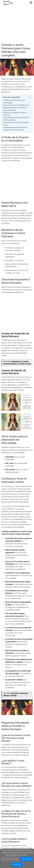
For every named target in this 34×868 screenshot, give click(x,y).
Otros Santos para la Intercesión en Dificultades (16, 119)
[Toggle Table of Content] (29, 98)
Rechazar (26, 859)
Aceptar (17, 865)
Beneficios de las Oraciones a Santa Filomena (15, 109)
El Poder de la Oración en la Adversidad (14, 101)
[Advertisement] (17, 24)
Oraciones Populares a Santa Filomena (15, 114)
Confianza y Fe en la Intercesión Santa (16, 124)
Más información (10, 859)
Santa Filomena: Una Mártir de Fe (16, 105)
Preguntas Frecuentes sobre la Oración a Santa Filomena (15, 129)
